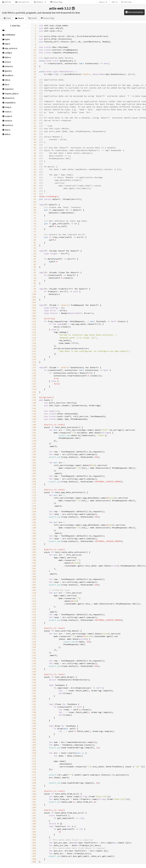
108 (34, 316)
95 (35, 281)
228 (34, 642)
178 (34, 506)
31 (35, 107)
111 (34, 324)
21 (35, 80)
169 (34, 482)
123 (34, 357)
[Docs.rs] (7, 2)
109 (34, 319)
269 (34, 753)
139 (34, 400)
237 (34, 666)
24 (35, 88)
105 (34, 308)
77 (35, 232)
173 (34, 492)
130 (34, 376)
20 (35, 77)
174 (34, 495)
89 (35, 264)
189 (34, 536)
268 (34, 750)
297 (34, 829)
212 (34, 598)
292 (34, 815)
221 (34, 623)
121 (34, 351)
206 (34, 582)
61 (35, 188)
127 (34, 367)
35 (35, 118)
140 (34, 403)
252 (34, 707)
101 (34, 297)
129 (34, 373)
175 (34, 498)
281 (34, 786)
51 (35, 161)
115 (34, 335)
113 (34, 329)
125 (34, 362)
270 (34, 756)
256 (34, 718)
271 (34, 758)
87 (35, 259)
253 (34, 710)
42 (35, 137)
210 (34, 593)
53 (35, 167)
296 (34, 826)
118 (34, 343)
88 (35, 262)
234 (34, 658)
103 (34, 302)
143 (34, 411)
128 (34, 370)
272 (34, 761)
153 (34, 438)
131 (34, 378)
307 (34, 856)
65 (35, 199)
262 (34, 734)
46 (35, 148)
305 (34, 851)
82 (35, 245)
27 (35, 96)
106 (34, 310)
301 (34, 840)
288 (34, 805)
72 (35, 218)
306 (34, 853)
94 (35, 278)
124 (34, 359)
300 (34, 837)
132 (34, 381)
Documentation (134, 12)
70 (35, 213)
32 (35, 110)
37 (35, 123)
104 (34, 305)
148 (34, 425)
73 (35, 221)
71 (35, 215)
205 (34, 579)
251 (34, 704)
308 (34, 859)
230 (34, 647)
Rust (113, 2)
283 (34, 791)
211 (34, 596)
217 (34, 612)
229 (34, 644)
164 (34, 468)
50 (35, 158)
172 (34, 490)
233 (34, 655)
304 (34, 848)
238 (34, 669)
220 (34, 620)
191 (34, 541)
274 (34, 767)
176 (34, 501)
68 (35, 207)
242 (34, 680)
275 (34, 769)
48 (35, 153)
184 (34, 522)
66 (35, 202)
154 (34, 441)
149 (34, 427)
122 (34, 354)
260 (34, 729)
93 (35, 275)
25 (35, 91)
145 (34, 416)
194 (34, 549)
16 (35, 66)
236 (34, 663)
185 (34, 525)
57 (35, 177)
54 (35, 169)
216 (34, 609)
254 (34, 712)
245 (34, 688)
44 (35, 142)
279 (34, 780)
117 (34, 340)
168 (34, 479)
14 (35, 61)
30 (35, 104)
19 (35, 74)
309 (34, 862)
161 (34, 460)
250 (34, 701)
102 (34, 300)
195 (34, 552)
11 (35, 53)
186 (34, 528)
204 (34, 577)
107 (34, 313)
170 (34, 484)
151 (34, 433)
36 (35, 120)
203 (34, 574)
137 (34, 395)
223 (34, 628)
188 (34, 533)
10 (35, 50)
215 (34, 606)
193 (34, 547)
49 (35, 156)
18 (35, 72)
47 (35, 150)
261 (34, 731)
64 (35, 196)
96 (35, 283)
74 (35, 224)
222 (34, 625)
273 (34, 764)
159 (34, 454)
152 (34, 435)
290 (34, 810)
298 (34, 832)
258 (34, 723)
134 (34, 386)
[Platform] (40, 2)
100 (34, 294)
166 (34, 473)
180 (34, 511)
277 (34, 775)
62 (35, 191)
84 (35, 251)
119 (34, 346)
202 (34, 571)
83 (35, 248)
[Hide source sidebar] (15, 26)
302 (34, 843)
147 (34, 422)
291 (34, 813)
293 (34, 818)
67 (35, 205)
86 (35, 256)
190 (34, 539)
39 (35, 129)
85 (35, 254)
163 (34, 465)
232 (34, 653)
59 (35, 183)
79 (35, 237)
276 (34, 772)
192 (34, 544)
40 (35, 131)
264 (34, 739)
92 (35, 272)
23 (35, 85)
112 (34, 327)
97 (35, 286)
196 (34, 555)
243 (34, 682)
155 (34, 444)
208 (34, 587)
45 (35, 145)
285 (34, 796)
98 (35, 289)
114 (34, 332)
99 (35, 291)
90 (35, 267)
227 (34, 639)
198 (34, 560)
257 (34, 721)
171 (34, 487)
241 (34, 677)
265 (34, 742)
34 (35, 115)
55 (35, 172)
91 (35, 270)
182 (34, 517)
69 (35, 210)
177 (34, 503)
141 (34, 405)
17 (35, 69)
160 (34, 457)
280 (34, 783)
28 (35, 99)
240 (34, 674)
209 (34, 590)
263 (34, 737)
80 (35, 240)
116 (34, 338)
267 (34, 748)
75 (35, 226)
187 (34, 530)
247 (34, 693)
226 (34, 636)
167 (34, 476)
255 (34, 715)
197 (34, 558)
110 (34, 321)
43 (35, 139)
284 (34, 794)
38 (35, 126)
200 (34, 566)
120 (34, 348)
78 (35, 235)
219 (34, 617)
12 (35, 55)
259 (34, 726)
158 (34, 452)
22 (35, 82)
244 (34, 685)
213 (34, 601)
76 (35, 229)
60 (35, 186)
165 (34, 471)
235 (34, 661)
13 (35, 58)
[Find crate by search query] (135, 2)
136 (34, 392)
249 (34, 699)
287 (34, 802)
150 (34, 430)
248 (34, 696)
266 (34, 745)
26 (35, 93)
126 (34, 365)
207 (34, 585)
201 (34, 568)
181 (34, 514)
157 (34, 449)
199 (34, 563)
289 (34, 807)
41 (35, 134)
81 (35, 243)
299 (34, 834)
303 (34, 845)
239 (34, 672)
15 (35, 63)
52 (35, 164)
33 (35, 112)
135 (34, 389)
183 (34, 520)
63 (35, 194)
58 (35, 180)
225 (34, 634)
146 (34, 419)
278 (34, 777)
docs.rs (102, 2)
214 (34, 604)
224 (34, 631)
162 (34, 463)
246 (34, 691)
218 (34, 614)
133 (34, 384)
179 (34, 509)
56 (35, 175)
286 (34, 799)
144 (34, 414)
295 (34, 824)
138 (34, 397)
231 (34, 650)
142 (34, 408)
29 (35, 101)
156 (34, 446)
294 (34, 821)
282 (34, 788)
